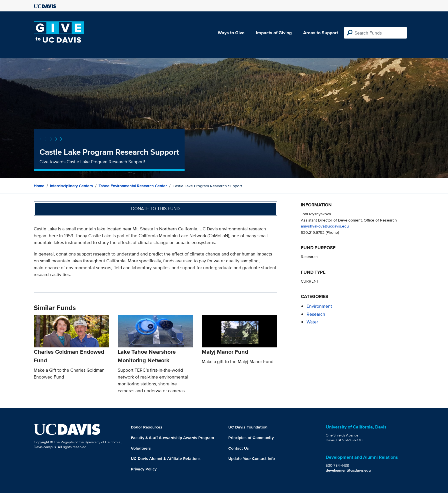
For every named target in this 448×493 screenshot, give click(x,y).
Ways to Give (231, 33)
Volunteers (141, 448)
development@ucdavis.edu (348, 470)
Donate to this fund (155, 209)
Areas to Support (321, 33)
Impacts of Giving (274, 33)
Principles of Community (251, 438)
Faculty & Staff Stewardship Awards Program (172, 438)
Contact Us (239, 448)
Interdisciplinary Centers (71, 186)
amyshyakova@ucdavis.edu (325, 226)
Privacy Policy (144, 469)
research (316, 314)
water (312, 322)
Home (39, 186)
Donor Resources (147, 427)
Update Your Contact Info (252, 458)
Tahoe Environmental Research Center (133, 186)
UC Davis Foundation (248, 427)
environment (319, 306)
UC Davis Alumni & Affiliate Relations (166, 458)
